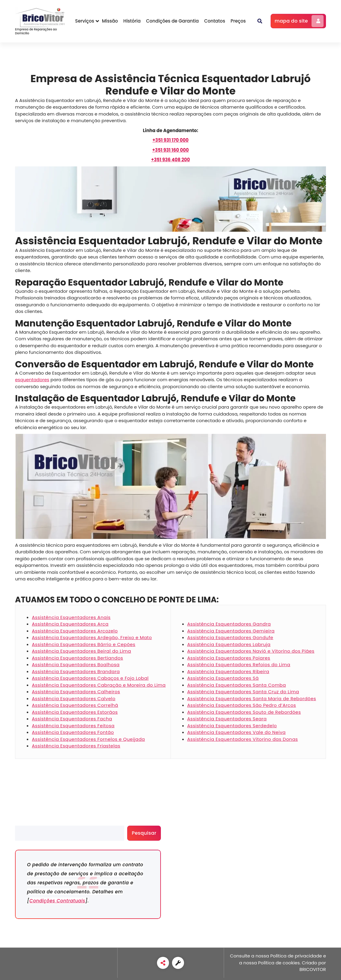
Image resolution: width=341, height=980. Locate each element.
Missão (110, 21)
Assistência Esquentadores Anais (71, 617)
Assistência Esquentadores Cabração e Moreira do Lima (99, 685)
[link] (163, 963)
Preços (238, 21)
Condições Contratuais (57, 901)
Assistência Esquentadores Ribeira (228, 671)
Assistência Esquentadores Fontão (73, 732)
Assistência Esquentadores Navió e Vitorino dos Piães (251, 651)
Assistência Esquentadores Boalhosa (76, 665)
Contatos (215, 21)
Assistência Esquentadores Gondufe (230, 637)
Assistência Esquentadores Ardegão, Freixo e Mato (92, 637)
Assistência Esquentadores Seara (227, 719)
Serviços (85, 21)
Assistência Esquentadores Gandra (229, 624)
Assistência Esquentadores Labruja (229, 644)
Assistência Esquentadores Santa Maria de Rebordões (252, 699)
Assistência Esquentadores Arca (70, 624)
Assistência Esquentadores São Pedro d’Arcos (242, 705)
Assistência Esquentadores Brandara (76, 671)
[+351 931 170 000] (170, 140)
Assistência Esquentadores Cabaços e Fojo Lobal (90, 678)
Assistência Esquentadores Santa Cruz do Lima (243, 692)
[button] (260, 21)
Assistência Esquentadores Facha (72, 719)
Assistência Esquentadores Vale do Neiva (237, 732)
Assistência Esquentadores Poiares (229, 658)
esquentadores (32, 380)
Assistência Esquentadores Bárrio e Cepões (84, 644)
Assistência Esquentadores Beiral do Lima (81, 651)
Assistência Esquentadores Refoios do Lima (239, 665)
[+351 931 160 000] (170, 150)
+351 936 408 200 (170, 160)
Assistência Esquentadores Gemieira (231, 631)
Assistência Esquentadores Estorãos (75, 712)
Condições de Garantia (172, 21)
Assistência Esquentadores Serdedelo (232, 726)
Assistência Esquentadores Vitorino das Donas (243, 739)
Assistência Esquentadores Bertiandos (77, 658)
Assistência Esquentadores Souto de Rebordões (244, 712)
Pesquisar (26, 822)
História (132, 21)
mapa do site (299, 21)
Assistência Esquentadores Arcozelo (75, 631)
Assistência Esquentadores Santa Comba (237, 685)
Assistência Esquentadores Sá (223, 678)
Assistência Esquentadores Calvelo (74, 699)
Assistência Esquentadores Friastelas (76, 746)
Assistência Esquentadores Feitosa (73, 726)
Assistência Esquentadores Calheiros (76, 692)
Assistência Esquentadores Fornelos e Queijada (88, 739)
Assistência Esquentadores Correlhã (75, 705)
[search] (70, 833)
